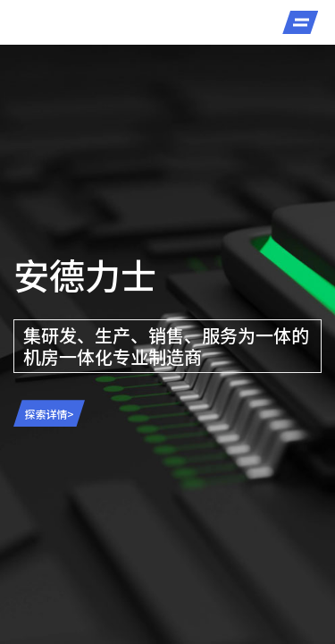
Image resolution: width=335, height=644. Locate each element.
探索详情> (50, 414)
